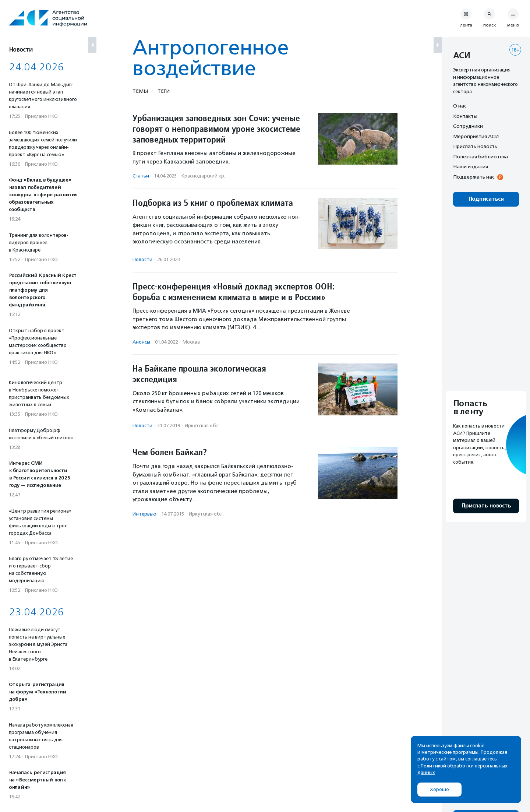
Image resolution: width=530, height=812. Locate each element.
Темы (140, 91)
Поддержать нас (474, 177)
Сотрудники (468, 126)
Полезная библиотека (480, 157)
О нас (460, 106)
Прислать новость (475, 146)
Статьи (141, 176)
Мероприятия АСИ (476, 136)
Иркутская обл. (202, 426)
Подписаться (486, 199)
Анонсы (141, 342)
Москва (191, 342)
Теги (164, 91)
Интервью (144, 514)
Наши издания (471, 166)
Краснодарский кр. (203, 176)
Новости (142, 259)
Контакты (465, 116)
